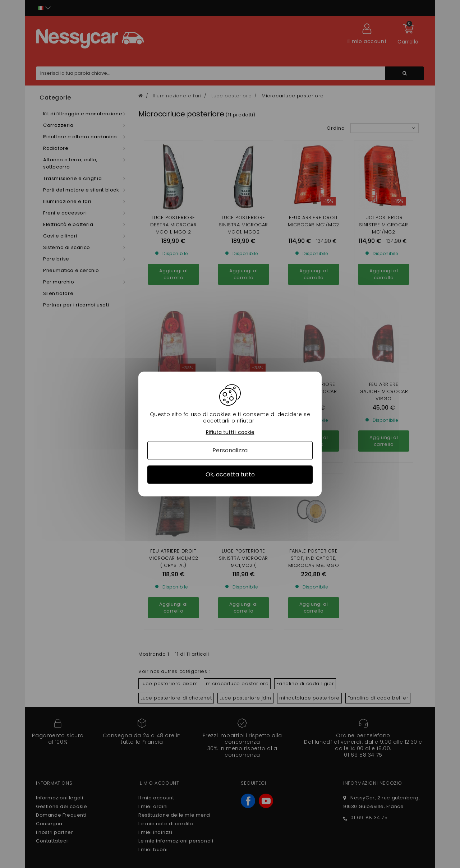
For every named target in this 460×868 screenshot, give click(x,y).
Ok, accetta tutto (230, 474)
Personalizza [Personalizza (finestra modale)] (230, 450)
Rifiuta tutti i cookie (230, 432)
